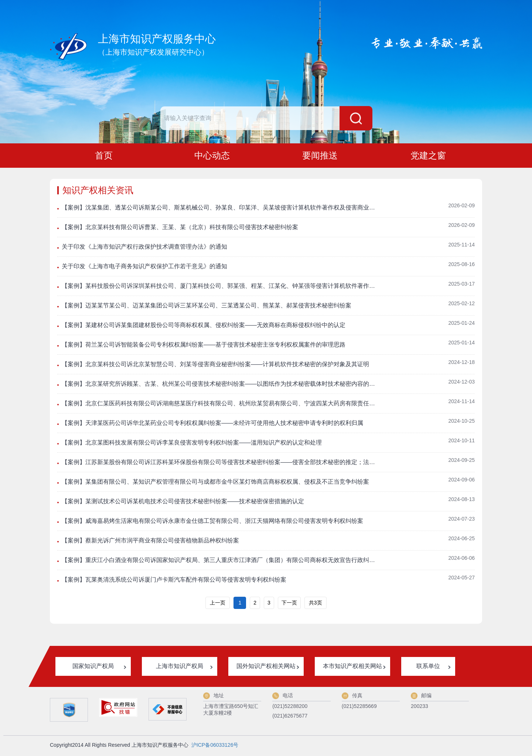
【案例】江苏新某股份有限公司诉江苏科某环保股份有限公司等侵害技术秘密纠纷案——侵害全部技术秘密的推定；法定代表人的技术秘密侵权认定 (220, 464)
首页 (104, 156)
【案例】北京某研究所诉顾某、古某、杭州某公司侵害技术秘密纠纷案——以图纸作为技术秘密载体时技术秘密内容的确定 (220, 385)
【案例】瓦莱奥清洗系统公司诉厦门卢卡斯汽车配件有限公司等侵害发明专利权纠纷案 (174, 581)
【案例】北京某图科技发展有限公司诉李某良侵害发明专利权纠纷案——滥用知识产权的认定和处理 (192, 444)
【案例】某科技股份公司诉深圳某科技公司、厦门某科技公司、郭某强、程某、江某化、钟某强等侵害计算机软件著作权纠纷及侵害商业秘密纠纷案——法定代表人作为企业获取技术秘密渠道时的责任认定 (220, 287)
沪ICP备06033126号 (215, 746)
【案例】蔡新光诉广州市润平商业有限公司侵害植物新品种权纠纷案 (150, 542)
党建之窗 (428, 156)
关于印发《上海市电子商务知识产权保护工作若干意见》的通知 (144, 268)
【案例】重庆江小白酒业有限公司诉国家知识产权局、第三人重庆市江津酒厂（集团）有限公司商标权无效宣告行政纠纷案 (220, 561)
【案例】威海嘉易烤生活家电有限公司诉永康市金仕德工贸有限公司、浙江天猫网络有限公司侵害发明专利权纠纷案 (212, 522)
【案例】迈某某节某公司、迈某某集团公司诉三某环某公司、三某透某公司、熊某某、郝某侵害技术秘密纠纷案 (207, 307)
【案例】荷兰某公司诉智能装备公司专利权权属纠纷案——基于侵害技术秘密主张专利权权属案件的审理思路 (204, 346)
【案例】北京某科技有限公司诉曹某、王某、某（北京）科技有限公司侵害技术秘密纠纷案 (180, 229)
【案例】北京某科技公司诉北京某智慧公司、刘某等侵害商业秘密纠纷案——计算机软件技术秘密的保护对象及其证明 (215, 366)
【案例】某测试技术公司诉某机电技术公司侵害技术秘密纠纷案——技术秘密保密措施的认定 (183, 503)
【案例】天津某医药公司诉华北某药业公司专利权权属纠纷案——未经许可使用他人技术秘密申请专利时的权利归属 (212, 424)
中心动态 (212, 156)
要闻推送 (320, 156)
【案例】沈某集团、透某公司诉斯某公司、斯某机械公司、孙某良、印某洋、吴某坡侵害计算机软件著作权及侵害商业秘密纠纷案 (220, 209)
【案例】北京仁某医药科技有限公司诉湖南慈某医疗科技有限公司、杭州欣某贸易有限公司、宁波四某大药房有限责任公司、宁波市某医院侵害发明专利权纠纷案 (220, 405)
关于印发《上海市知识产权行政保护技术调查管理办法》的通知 (144, 248)
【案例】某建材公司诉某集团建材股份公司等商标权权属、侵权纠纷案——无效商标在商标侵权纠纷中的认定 (204, 326)
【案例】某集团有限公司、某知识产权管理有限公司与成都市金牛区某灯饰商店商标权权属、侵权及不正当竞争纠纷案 (215, 483)
